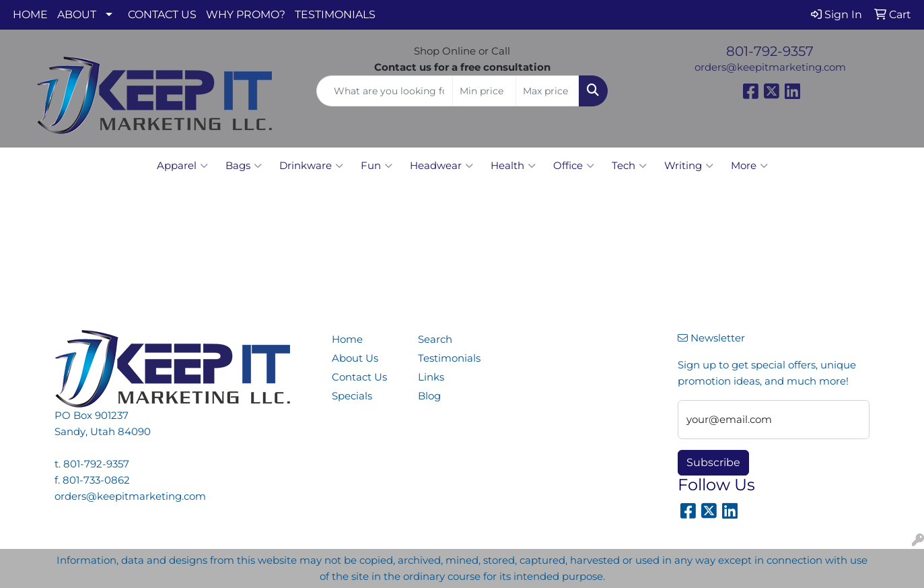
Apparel (182, 166)
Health (513, 166)
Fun (377, 166)
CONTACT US (162, 14)
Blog (429, 396)
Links (431, 377)
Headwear (441, 166)
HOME (30, 14)
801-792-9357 (770, 51)
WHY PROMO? (246, 14)
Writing (689, 166)
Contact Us (359, 377)
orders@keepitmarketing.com (770, 67)
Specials (352, 396)
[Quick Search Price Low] (484, 91)
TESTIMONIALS (335, 14)
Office (574, 166)
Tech (629, 166)
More (749, 166)
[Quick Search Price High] (547, 91)
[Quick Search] (385, 91)
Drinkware (311, 166)
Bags (244, 166)
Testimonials (449, 358)
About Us (355, 358)
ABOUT (77, 14)
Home (347, 339)
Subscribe (713, 462)
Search (435, 339)
